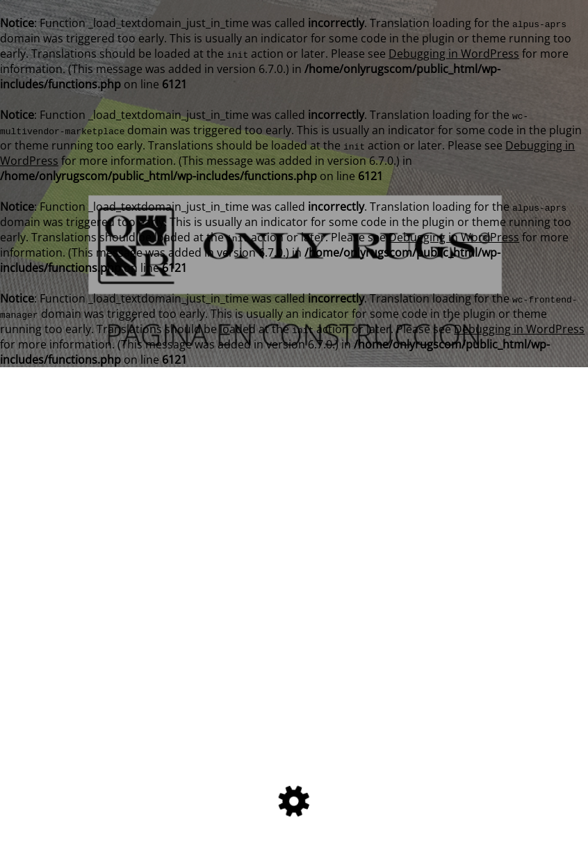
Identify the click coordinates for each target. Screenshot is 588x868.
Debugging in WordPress (454, 54)
